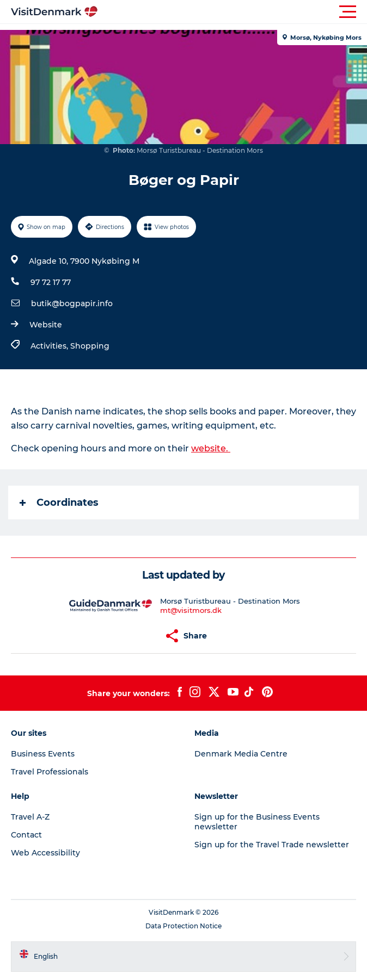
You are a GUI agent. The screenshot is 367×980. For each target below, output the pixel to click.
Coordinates (59, 503)
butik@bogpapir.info (72, 303)
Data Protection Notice (183, 926)
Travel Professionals (50, 772)
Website (46, 325)
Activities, (50, 346)
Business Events (43, 754)
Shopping (90, 346)
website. (211, 448)
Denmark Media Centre (241, 754)
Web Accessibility (45, 853)
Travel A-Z (30, 817)
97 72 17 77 (51, 282)
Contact (26, 835)
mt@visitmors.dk (191, 610)
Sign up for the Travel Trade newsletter (272, 845)
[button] (233, 12)
